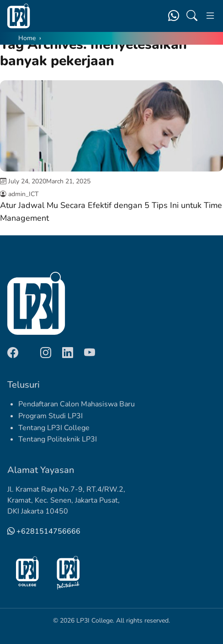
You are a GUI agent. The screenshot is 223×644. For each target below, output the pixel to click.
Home (27, 38)
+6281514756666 (44, 531)
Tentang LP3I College (54, 428)
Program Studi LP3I (50, 416)
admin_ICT (23, 194)
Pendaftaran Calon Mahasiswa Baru (77, 404)
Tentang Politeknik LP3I (58, 439)
